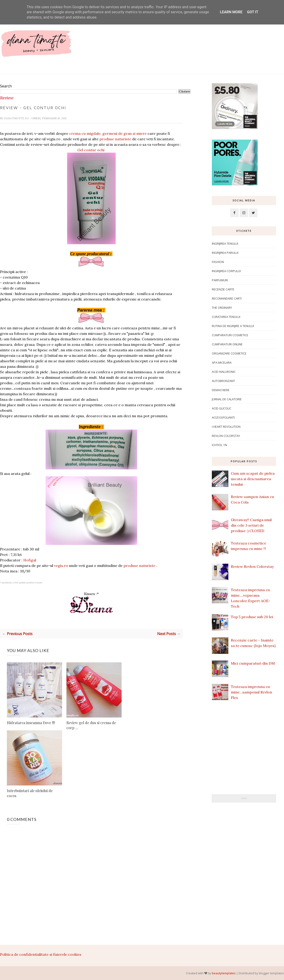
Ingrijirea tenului (225, 244)
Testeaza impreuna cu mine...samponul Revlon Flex (251, 692)
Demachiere (221, 390)
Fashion (218, 262)
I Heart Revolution (226, 427)
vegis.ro (61, 566)
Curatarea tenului (226, 317)
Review (7, 98)
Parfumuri (220, 280)
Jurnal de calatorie (227, 399)
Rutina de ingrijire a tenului (233, 326)
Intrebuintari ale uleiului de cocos (30, 793)
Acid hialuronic (224, 372)
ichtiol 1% (220, 445)
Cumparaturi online (227, 344)
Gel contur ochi (91, 150)
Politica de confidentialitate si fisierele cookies (41, 954)
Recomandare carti (227, 298)
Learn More (231, 12)
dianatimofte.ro (17, 118)
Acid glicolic (222, 408)
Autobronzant (223, 381)
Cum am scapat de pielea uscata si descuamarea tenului (253, 479)
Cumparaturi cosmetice (230, 335)
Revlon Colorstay (226, 436)
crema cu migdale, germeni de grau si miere (108, 133)
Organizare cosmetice (229, 353)
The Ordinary (222, 308)
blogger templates (271, 973)
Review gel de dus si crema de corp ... (91, 725)
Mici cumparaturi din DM (253, 663)
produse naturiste (115, 139)
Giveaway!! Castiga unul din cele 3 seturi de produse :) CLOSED (251, 525)
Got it (253, 12)
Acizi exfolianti (223, 417)
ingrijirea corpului (226, 271)
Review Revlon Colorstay (252, 566)
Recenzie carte (223, 289)
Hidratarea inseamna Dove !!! (31, 723)
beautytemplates (224, 973)
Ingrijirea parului (225, 253)
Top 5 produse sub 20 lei (252, 617)
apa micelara (222, 363)
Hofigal (30, 560)
